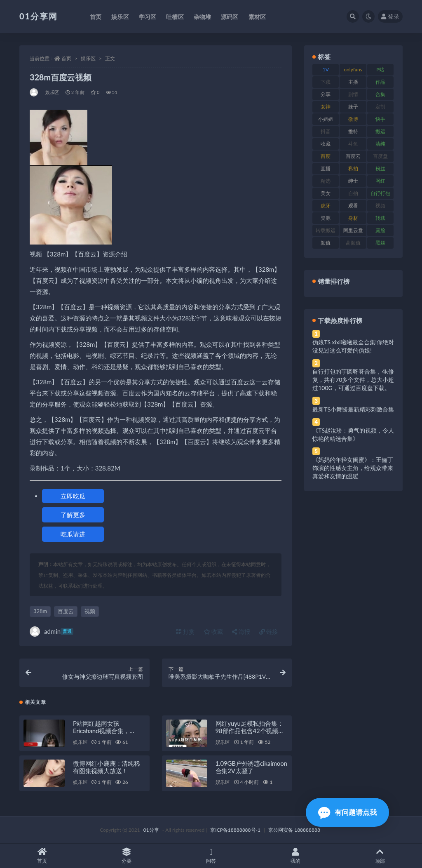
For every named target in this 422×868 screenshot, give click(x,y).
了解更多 (73, 515)
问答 (211, 856)
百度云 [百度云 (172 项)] (353, 156)
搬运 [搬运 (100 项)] (380, 131)
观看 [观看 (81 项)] (353, 206)
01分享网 (39, 16)
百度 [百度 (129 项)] (326, 156)
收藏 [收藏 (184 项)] (326, 144)
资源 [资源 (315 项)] (326, 218)
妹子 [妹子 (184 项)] (353, 107)
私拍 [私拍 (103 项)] (353, 168)
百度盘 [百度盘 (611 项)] (380, 156)
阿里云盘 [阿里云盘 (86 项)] (353, 230)
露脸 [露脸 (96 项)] (380, 230)
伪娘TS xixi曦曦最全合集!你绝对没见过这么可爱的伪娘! (353, 346)
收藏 (213, 632)
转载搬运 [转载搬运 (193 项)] (326, 230)
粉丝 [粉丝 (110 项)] (380, 168)
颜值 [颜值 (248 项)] (326, 243)
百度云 (66, 611)
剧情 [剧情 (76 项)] (353, 94)
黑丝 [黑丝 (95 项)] (380, 243)
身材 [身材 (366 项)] (353, 218)
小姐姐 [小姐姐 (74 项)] (326, 119)
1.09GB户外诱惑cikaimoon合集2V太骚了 (251, 767)
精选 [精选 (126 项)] (326, 181)
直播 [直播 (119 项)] (326, 168)
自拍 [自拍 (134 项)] (353, 193)
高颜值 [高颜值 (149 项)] (353, 243)
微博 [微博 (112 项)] (353, 119)
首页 (66, 58)
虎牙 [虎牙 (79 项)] (326, 206)
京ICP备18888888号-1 (235, 830)
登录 (390, 16)
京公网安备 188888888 (294, 830)
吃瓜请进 (73, 534)
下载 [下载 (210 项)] (326, 82)
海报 (241, 632)
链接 (269, 632)
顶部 (380, 856)
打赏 (185, 632)
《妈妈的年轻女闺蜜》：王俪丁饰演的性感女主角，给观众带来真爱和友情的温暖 (353, 468)
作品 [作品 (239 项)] (380, 82)
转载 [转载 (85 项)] (380, 218)
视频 (90, 611)
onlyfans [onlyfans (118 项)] (353, 69)
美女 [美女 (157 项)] (326, 193)
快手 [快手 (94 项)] (380, 119)
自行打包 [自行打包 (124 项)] (380, 193)
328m (40, 611)
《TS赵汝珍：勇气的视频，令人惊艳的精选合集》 (353, 434)
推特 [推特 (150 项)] (353, 131)
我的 (295, 856)
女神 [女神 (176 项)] (326, 107)
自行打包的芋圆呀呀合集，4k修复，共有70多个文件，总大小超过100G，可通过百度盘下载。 (353, 380)
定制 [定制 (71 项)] (380, 107)
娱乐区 (88, 58)
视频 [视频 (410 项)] (380, 206)
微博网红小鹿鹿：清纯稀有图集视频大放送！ (107, 767)
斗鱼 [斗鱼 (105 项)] (353, 144)
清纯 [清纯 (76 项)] (380, 144)
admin (52, 632)
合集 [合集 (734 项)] (380, 94)
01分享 (151, 830)
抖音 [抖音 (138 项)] (326, 131)
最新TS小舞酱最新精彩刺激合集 (353, 409)
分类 (127, 856)
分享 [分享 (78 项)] (326, 94)
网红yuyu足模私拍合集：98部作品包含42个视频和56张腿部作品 (250, 731)
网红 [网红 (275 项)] (380, 181)
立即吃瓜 (73, 496)
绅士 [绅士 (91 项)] (353, 181)
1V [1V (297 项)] (326, 69)
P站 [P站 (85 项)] (380, 69)
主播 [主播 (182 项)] (353, 82)
